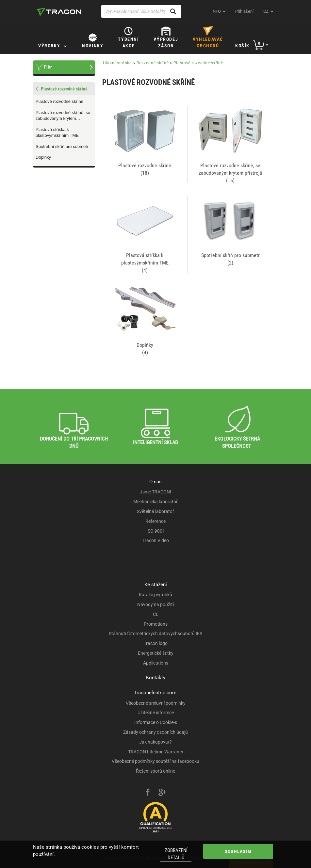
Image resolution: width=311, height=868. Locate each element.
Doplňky (43, 157)
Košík (242, 46)
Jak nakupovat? (155, 742)
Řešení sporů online (155, 771)
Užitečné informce (156, 713)
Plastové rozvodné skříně (59, 101)
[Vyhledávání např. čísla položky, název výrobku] (141, 11)
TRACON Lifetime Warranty (156, 752)
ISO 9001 (156, 531)
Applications (156, 663)
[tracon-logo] (59, 12)
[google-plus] (162, 793)
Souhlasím (238, 851)
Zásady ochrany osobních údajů (155, 732)
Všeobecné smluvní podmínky (156, 703)
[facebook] (148, 793)
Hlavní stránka (117, 63)
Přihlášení (244, 11)
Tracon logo (156, 643)
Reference (155, 521)
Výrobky (49, 46)
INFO (216, 11)
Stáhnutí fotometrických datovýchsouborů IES (155, 634)
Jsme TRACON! (155, 492)
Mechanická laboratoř (155, 502)
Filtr (48, 67)
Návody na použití (155, 604)
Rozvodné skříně (153, 63)
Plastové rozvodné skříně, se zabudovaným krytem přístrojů (63, 116)
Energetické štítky (156, 653)
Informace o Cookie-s (156, 722)
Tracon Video (156, 540)
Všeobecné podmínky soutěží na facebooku (155, 761)
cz (266, 11)
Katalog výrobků (155, 595)
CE (156, 614)
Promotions (156, 624)
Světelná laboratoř (155, 511)
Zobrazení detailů (176, 854)
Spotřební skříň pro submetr (62, 146)
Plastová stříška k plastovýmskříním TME (57, 133)
